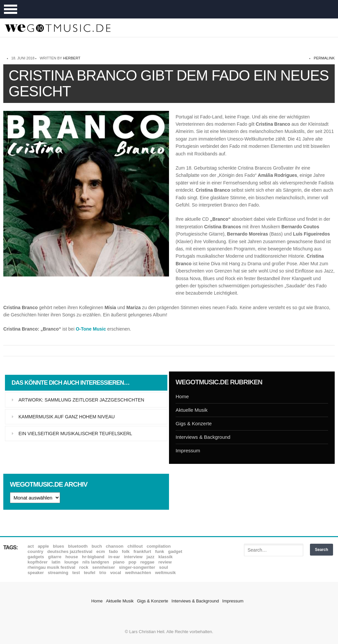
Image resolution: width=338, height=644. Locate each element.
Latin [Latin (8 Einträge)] (56, 562)
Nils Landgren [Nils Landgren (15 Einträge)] (96, 562)
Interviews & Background (203, 437)
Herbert (72, 58)
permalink (324, 58)
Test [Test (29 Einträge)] (76, 573)
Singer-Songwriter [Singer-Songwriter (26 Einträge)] (137, 567)
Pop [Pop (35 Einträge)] (132, 562)
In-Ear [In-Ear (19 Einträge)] (114, 557)
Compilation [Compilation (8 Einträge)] (159, 546)
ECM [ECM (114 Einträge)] (101, 551)
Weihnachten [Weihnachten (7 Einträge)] (138, 573)
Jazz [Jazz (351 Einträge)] (151, 557)
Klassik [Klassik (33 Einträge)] (166, 557)
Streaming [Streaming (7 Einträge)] (58, 573)
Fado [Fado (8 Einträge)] (113, 551)
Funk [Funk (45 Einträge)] (160, 551)
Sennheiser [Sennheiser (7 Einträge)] (104, 567)
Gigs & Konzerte (194, 423)
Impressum (188, 451)
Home (182, 396)
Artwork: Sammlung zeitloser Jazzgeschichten (81, 400)
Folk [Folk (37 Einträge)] (126, 551)
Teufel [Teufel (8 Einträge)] (90, 573)
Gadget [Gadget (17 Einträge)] (175, 551)
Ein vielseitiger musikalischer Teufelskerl (75, 434)
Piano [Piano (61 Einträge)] (119, 562)
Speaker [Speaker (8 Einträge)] (36, 573)
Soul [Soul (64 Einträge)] (164, 567)
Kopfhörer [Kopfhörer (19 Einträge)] (38, 562)
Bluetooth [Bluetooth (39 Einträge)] (78, 546)
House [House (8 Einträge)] (72, 557)
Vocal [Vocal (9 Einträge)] (116, 573)
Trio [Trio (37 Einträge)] (103, 573)
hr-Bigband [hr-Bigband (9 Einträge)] (93, 557)
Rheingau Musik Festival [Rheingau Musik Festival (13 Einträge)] (52, 567)
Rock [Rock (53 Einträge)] (84, 567)
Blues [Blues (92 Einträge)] (58, 546)
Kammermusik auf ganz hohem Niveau (67, 417)
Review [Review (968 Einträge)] (165, 562)
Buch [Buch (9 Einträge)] (97, 546)
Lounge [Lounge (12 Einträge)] (71, 562)
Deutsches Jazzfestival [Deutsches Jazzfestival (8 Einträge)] (70, 551)
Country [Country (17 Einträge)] (36, 551)
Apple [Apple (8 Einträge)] (43, 546)
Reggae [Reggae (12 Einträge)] (147, 562)
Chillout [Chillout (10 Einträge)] (135, 546)
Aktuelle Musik (192, 410)
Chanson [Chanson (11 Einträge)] (115, 546)
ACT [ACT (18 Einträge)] (31, 546)
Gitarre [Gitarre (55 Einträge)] (54, 557)
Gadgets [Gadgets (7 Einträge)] (36, 557)
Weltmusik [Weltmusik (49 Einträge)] (166, 573)
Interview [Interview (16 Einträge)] (133, 557)
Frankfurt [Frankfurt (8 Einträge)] (142, 551)
